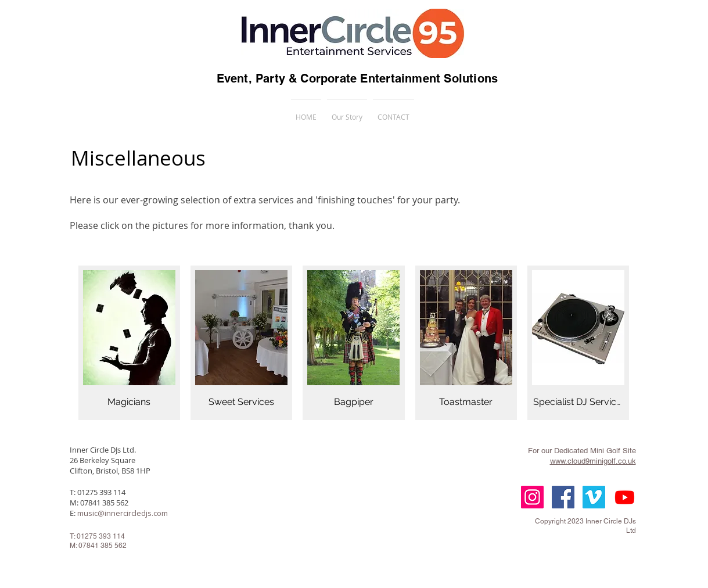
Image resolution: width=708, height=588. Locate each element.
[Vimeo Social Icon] (594, 497)
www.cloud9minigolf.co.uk (593, 461)
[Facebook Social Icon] (563, 497)
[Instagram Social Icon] (532, 497)
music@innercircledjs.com (123, 513)
